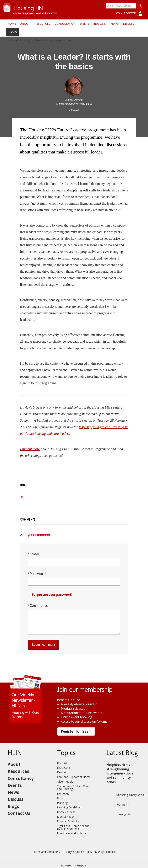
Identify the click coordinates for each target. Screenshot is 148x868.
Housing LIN (14, 40)
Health (61, 798)
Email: (34, 554)
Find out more (30, 449)
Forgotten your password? (52, 595)
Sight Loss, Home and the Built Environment (73, 827)
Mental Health (66, 817)
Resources (42, 24)
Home (12, 24)
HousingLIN (118, 814)
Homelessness (66, 812)
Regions (100, 24)
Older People (65, 782)
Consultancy (65, 24)
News (114, 24)
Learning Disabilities (69, 807)
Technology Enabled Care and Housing (73, 788)
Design (61, 772)
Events (84, 24)
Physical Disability (68, 821)
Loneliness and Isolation (72, 833)
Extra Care (63, 768)
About (25, 24)
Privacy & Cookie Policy (77, 852)
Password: (37, 574)
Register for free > (76, 731)
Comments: (38, 605)
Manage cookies (105, 852)
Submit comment (43, 645)
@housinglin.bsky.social (125, 795)
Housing (62, 763)
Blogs (12, 32)
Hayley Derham (74, 100)
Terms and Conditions (46, 852)
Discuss (129, 24)
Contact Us (19, 813)
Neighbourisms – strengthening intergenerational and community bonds (120, 773)
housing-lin (118, 805)
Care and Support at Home (74, 777)
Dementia (63, 793)
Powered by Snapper (74, 865)
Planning (62, 803)
